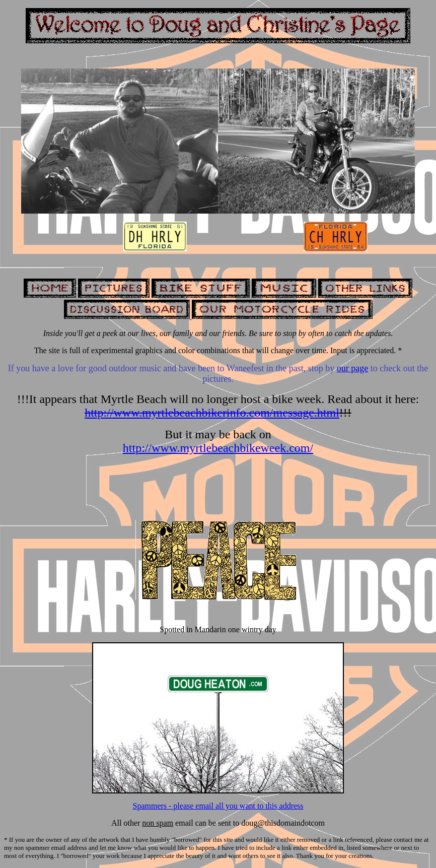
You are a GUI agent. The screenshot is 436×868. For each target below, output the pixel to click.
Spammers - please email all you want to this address (218, 806)
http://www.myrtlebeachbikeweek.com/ (218, 448)
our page (352, 368)
